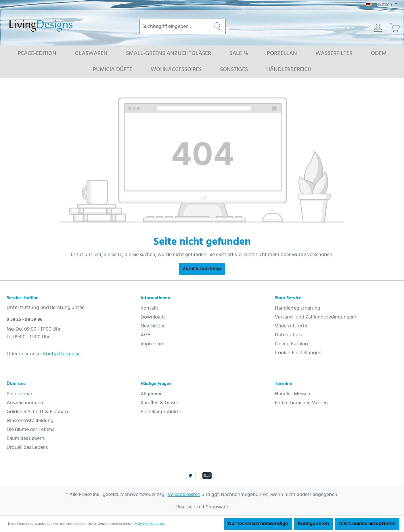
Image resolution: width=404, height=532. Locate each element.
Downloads (153, 317)
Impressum (153, 344)
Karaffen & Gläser (159, 403)
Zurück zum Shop (202, 269)
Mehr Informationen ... (150, 524)
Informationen (155, 298)
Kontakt (150, 308)
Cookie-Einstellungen (298, 353)
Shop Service (288, 298)
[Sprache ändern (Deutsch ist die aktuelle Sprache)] (382, 5)
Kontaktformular (62, 354)
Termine (284, 384)
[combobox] (174, 26)
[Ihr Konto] (378, 28)
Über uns (16, 384)
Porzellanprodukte (161, 412)
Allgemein (152, 394)
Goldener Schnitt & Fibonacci (39, 412)
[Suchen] (217, 26)
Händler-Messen (293, 394)
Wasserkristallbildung (30, 421)
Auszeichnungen (25, 403)
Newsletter (153, 326)
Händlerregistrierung (298, 308)
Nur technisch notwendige (258, 524)
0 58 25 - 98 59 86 (25, 320)
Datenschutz (289, 335)
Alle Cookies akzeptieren (367, 524)
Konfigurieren (313, 524)
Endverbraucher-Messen (301, 403)
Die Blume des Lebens (30, 430)
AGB (145, 335)
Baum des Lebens (26, 439)
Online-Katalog (291, 344)
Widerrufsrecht (291, 326)
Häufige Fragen (156, 384)
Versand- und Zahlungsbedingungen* (316, 317)
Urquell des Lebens (27, 448)
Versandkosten (184, 495)
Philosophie (19, 394)
